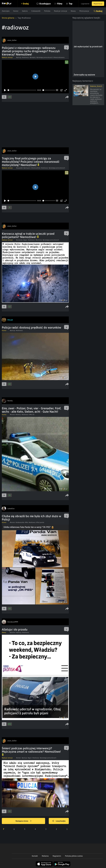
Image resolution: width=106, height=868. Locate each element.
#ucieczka (19, 240)
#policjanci (27, 168)
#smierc (19, 758)
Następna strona (23, 821)
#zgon (25, 240)
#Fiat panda (40, 522)
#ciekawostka (20, 522)
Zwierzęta (6, 11)
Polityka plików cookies (74, 856)
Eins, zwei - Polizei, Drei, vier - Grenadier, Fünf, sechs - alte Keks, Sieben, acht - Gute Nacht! (31, 410)
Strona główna (8, 18)
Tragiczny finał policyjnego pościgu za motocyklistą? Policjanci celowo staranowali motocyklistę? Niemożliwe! (31, 162)
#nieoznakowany (59, 57)
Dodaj (26, 4)
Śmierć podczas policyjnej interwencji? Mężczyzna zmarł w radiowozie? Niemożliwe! (31, 751)
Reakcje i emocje (61, 11)
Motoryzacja (84, 11)
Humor (16, 11)
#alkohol (13, 632)
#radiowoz (26, 57)
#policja (19, 57)
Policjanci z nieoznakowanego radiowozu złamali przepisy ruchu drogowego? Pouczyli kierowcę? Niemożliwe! (31, 51)
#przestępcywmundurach (45, 57)
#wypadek (19, 168)
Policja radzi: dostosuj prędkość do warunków (31, 327)
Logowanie (85, 4)
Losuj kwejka (59, 821)
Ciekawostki (36, 11)
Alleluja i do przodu (15, 629)
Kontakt (35, 856)
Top (71, 4)
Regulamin (57, 856)
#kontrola (39, 240)
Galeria (25, 11)
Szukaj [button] (99, 11)
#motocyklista (36, 168)
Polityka (47, 11)
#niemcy (18, 415)
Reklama (45, 856)
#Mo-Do (32, 415)
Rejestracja (98, 4)
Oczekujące (45, 4)
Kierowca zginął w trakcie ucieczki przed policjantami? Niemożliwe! (28, 235)
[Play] (5, 90)
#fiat (27, 522)
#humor (12, 415)
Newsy (73, 11)
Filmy (60, 4)
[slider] (22, 90)
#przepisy (33, 57)
